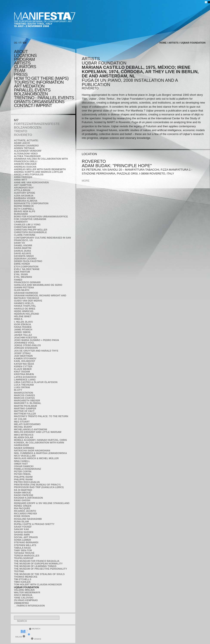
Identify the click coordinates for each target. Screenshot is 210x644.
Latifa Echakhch (25, 377)
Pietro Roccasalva (27, 482)
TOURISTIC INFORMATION (39, 82)
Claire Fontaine (25, 235)
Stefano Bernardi (26, 542)
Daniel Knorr (23, 245)
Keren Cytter (23, 366)
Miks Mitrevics (24, 435)
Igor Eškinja (22, 324)
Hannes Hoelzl (24, 303)
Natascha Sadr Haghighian (32, 451)
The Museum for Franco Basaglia (37, 561)
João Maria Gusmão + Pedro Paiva (36, 340)
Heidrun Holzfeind (26, 314)
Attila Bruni (22, 190)
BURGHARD (21, 214)
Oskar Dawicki (24, 466)
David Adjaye (23, 253)
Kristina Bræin (24, 374)
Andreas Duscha (25, 167)
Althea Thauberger (27, 156)
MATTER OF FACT (24, 411)
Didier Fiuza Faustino (28, 261)
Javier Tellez (23, 335)
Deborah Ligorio (25, 259)
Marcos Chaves (24, 395)
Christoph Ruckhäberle (30, 232)
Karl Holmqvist (25, 361)
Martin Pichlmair (25, 406)
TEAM (20, 71)
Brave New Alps (25, 211)
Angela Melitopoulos (29, 174)
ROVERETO (23, 135)
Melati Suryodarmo (27, 424)
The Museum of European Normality (38, 564)
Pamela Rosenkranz (28, 469)
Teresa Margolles (27, 556)
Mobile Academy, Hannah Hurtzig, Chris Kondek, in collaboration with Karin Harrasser (40, 443)
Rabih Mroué (22, 493)
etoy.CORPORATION (26, 267)
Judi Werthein (23, 356)
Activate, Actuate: (26, 140)
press (21, 74)
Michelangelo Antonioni (30, 429)
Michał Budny (23, 427)
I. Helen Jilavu (23, 322)
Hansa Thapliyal (25, 306)
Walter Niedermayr (27, 592)
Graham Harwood (26, 293)
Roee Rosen (22, 516)
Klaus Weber (23, 369)
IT (20, 43)
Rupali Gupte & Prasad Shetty (34, 524)
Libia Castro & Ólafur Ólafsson (36, 382)
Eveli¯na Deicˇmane (27, 269)
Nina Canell (22, 461)
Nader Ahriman (24, 448)
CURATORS (25, 67)
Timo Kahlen (22, 582)
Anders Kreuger (25, 164)
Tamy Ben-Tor (23, 550)
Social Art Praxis (26, 537)
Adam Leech (22, 143)
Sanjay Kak (22, 529)
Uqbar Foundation (26, 587)
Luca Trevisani (24, 385)
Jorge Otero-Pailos (27, 345)
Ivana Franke (23, 327)
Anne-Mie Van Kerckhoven (31, 182)
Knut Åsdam (22, 372)
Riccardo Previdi (25, 514)
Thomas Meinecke (26, 577)
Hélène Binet (23, 316)
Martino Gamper (25, 408)
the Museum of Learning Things (35, 566)
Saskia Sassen (24, 532)
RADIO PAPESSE (24, 495)
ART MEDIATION (29, 86)
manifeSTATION (24, 393)
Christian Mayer (25, 227)
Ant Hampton (23, 185)
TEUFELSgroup (24, 558)
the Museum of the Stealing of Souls (39, 574)
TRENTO (21, 131)
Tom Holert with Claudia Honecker (38, 584)
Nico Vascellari (25, 456)
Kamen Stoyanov (25, 358)
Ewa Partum (22, 272)
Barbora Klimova (26, 201)
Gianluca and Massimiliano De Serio (38, 285)
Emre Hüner (22, 264)
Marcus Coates (24, 398)
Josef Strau (22, 353)
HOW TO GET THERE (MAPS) (41, 78)
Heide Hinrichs (24, 311)
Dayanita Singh (24, 256)
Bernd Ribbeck (24, 206)
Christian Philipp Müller (31, 230)
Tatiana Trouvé (24, 553)
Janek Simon (22, 332)
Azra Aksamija (24, 196)
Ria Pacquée (22, 508)
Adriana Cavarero (26, 146)
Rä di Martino (23, 490)
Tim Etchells (23, 579)
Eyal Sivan (21, 274)
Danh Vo (19, 243)
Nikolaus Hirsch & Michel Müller (36, 458)
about (21, 52)
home (163, 43)
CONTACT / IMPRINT (33, 105)
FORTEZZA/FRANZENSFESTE (37, 124)
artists (22, 63)
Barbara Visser (25, 198)
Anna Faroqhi (23, 177)
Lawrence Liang (25, 380)
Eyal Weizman (23, 277)
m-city (18, 390)
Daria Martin (23, 248)
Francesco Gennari (27, 282)
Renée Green (23, 506)
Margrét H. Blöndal (28, 403)
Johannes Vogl (24, 343)
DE (16, 43)
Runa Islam (21, 521)
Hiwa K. (19, 319)
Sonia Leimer (22, 540)
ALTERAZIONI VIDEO (26, 154)
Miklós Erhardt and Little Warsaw (38, 432)
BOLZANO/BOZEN (28, 127)
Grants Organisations (39, 102)
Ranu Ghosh (22, 500)
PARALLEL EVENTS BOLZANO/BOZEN (32, 92)
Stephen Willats (25, 545)
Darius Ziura (22, 251)
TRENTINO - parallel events (44, 98)
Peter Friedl (22, 474)
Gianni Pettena (24, 287)
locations (25, 55)
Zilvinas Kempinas (26, 600)
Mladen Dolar (24, 437)
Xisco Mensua (23, 595)
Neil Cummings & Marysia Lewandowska (40, 453)
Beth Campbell (24, 209)
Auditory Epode (25, 193)
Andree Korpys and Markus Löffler (39, 172)
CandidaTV (21, 222)
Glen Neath (22, 290)
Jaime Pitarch (23, 330)
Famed (18, 280)
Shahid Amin (22, 535)
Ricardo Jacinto (25, 511)
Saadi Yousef (23, 527)
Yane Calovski (24, 598)
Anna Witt (21, 180)
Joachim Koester (25, 338)
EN (25, 43)
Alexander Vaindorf (28, 151)
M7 (16, 120)
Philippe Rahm (23, 477)
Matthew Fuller (25, 414)
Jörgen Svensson (26, 348)
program (24, 59)
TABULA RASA (22, 548)
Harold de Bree (25, 309)
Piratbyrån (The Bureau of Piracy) (37, 485)
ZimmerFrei (21, 603)
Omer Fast (21, 464)
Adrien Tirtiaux (24, 148)
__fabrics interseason (29, 606)
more (86, 181)
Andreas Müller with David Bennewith (40, 169)
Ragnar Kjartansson (28, 498)
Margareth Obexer (27, 401)
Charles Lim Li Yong (27, 225)
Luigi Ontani (22, 387)
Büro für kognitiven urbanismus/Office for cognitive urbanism (41, 218)
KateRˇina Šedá (24, 364)
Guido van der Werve (28, 301)
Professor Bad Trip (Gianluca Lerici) (39, 487)
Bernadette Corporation (31, 203)
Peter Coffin (23, 471)
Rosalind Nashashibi (28, 519)
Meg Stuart (22, 422)
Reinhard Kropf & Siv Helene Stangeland (42, 503)
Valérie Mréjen (24, 590)
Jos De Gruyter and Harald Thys (36, 351)
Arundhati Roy (24, 188)
